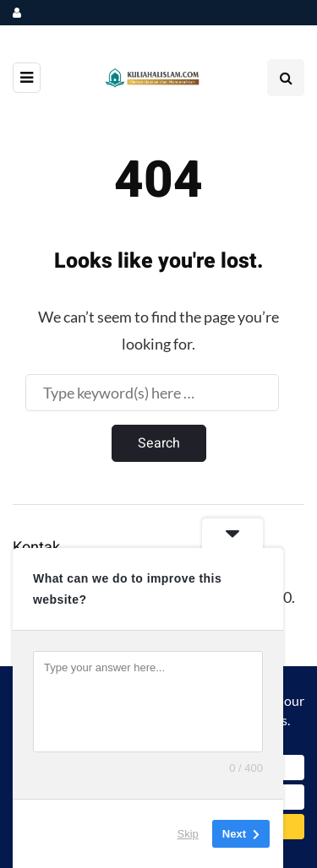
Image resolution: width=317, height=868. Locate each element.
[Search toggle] (286, 78)
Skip (188, 834)
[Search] (152, 393)
